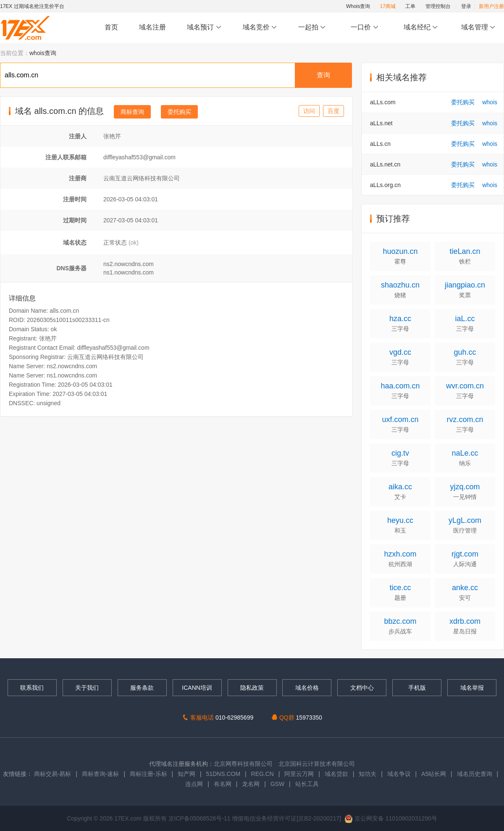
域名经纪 (421, 28)
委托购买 (179, 112)
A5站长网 (434, 774)
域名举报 (472, 688)
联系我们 (32, 688)
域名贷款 (336, 774)
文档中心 (362, 688)
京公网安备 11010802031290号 (391, 818)
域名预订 (204, 28)
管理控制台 (438, 6)
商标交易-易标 (53, 774)
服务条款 (142, 688)
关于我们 (87, 688)
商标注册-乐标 (148, 774)
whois (490, 102)
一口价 (365, 28)
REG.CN (262, 774)
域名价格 (307, 688)
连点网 (194, 784)
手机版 (417, 688)
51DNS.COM (223, 774)
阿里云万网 (299, 774)
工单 (410, 6)
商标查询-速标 (101, 774)
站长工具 (307, 784)
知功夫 (367, 774)
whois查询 (43, 53)
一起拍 (313, 28)
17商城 (388, 6)
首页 (111, 27)
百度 (333, 111)
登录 (466, 6)
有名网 (223, 784)
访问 (309, 111)
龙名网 (251, 784)
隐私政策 (252, 688)
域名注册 (152, 27)
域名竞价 (260, 28)
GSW (277, 784)
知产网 (186, 774)
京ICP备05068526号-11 (200, 818)
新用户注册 (491, 6)
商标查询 (132, 112)
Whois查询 (358, 6)
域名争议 (400, 774)
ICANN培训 (197, 688)
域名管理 (478, 28)
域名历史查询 (475, 774)
